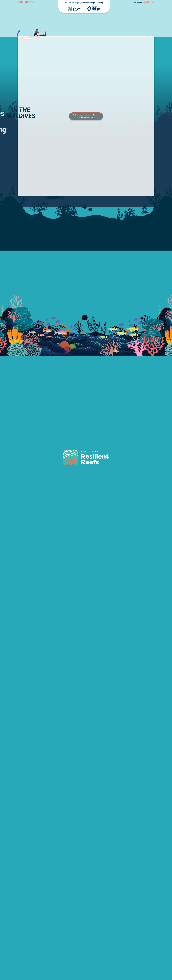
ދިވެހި (153, 2)
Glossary (29, 2)
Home (20, 2)
